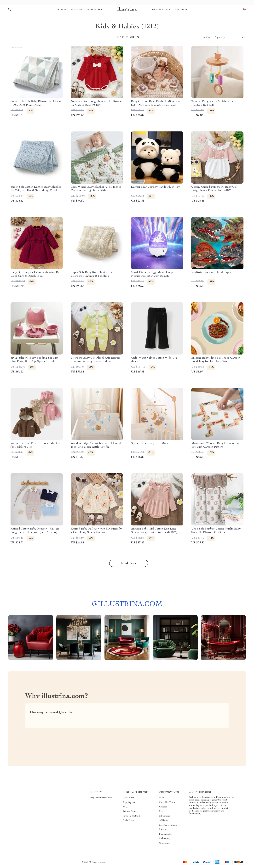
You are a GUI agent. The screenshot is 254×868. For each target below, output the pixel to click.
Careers (163, 807)
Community (165, 843)
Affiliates (164, 821)
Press (162, 812)
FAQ (125, 807)
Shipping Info (129, 802)
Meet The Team (167, 802)
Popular (77, 10)
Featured (182, 10)
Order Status (129, 821)
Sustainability (166, 834)
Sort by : (207, 37)
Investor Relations (168, 825)
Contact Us (128, 798)
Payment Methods (132, 816)
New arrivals (161, 10)
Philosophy (165, 839)
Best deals (95, 10)
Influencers (165, 816)
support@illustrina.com (101, 798)
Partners (163, 830)
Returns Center (130, 812)
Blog (162, 798)
